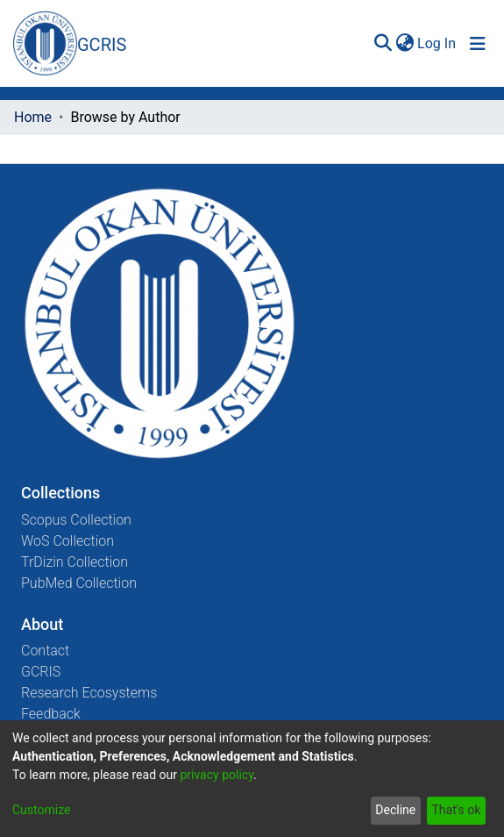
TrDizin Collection (75, 562)
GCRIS (41, 672)
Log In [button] (437, 43)
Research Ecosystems (89, 693)
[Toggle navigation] (478, 44)
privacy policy (217, 775)
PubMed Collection (79, 583)
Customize (41, 810)
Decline (395, 810)
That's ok (456, 810)
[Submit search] (383, 44)
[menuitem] (405, 44)
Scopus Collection (76, 520)
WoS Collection (67, 541)
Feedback (51, 714)
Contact (45, 651)
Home (33, 117)
